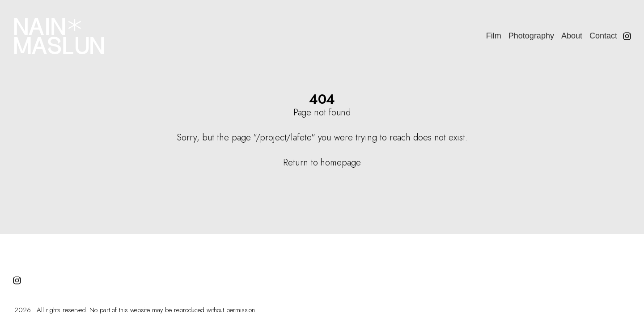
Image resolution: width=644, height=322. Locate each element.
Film (494, 36)
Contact (603, 36)
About (572, 36)
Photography (531, 36)
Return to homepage (322, 163)
